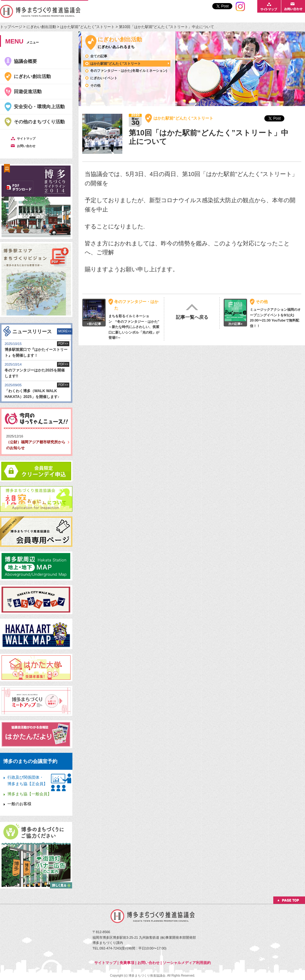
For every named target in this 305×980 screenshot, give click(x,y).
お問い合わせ (148, 963)
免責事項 (127, 963)
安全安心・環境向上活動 (39, 107)
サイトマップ (105, 963)
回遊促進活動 (28, 91)
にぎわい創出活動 (41, 27)
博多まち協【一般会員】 (29, 794)
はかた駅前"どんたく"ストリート (87, 27)
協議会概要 (25, 61)
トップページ (12, 27)
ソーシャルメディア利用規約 (187, 963)
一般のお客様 (19, 804)
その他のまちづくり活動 (39, 122)
